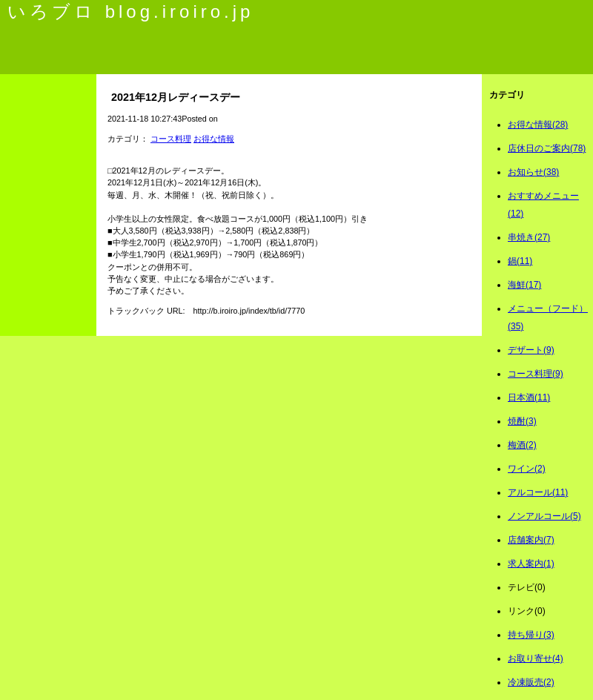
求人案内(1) (531, 564)
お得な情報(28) (538, 125)
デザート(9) (531, 350)
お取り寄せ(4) (536, 658)
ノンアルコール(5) (544, 516)
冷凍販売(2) (531, 682)
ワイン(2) (527, 469)
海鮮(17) (524, 285)
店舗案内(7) (531, 540)
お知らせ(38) (533, 172)
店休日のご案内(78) (547, 148)
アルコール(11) (538, 492)
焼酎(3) (522, 421)
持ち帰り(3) (531, 635)
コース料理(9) (536, 374)
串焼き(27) (529, 237)
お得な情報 (214, 139)
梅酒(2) (522, 445)
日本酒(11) (529, 397)
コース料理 (171, 139)
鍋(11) (520, 261)
